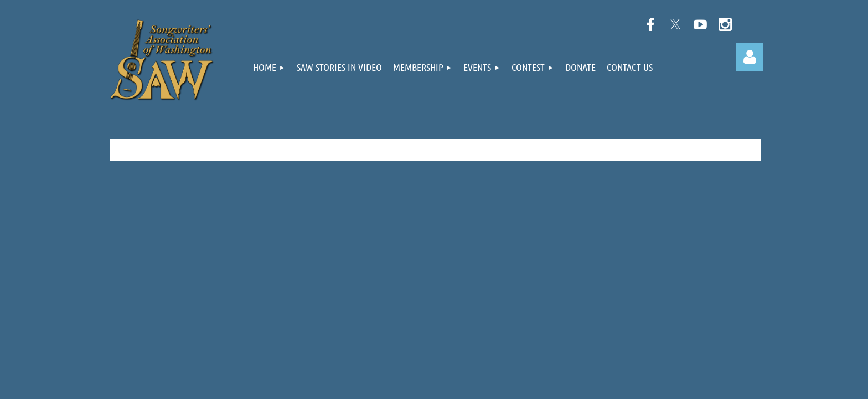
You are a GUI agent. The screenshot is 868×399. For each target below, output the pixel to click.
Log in (750, 57)
